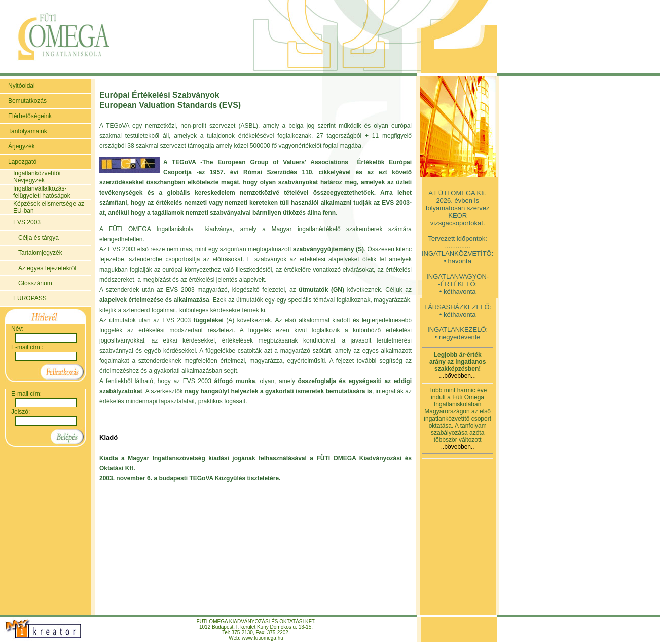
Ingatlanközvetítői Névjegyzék (37, 177)
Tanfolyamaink (28, 131)
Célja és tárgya (39, 238)
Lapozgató (22, 162)
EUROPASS (30, 298)
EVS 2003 (27, 222)
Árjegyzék (22, 146)
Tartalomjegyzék (40, 253)
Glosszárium (35, 283)
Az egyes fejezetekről (47, 268)
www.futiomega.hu (263, 638)
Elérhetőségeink (30, 116)
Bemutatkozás (27, 101)
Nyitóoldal (22, 86)
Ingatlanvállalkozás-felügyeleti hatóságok (42, 192)
